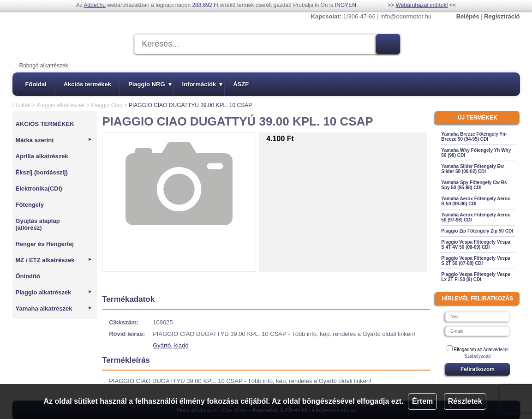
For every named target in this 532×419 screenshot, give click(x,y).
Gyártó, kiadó (170, 345)
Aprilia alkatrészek (42, 156)
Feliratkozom (478, 369)
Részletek (465, 401)
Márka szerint (54, 140)
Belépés (468, 16)
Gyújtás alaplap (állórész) (38, 224)
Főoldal (36, 84)
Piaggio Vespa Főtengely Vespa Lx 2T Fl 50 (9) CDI (476, 277)
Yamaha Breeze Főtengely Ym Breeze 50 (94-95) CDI (474, 137)
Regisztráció (502, 16)
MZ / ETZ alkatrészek (54, 260)
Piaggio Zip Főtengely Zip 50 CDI (477, 231)
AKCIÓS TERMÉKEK (45, 124)
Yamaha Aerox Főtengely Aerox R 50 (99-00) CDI (475, 201)
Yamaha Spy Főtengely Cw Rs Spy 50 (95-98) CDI (474, 185)
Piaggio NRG (150, 84)
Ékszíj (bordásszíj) (42, 172)
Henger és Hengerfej (45, 244)
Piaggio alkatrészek (61, 105)
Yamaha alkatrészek (54, 308)
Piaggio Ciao (107, 105)
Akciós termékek (87, 84)
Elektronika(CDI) (39, 189)
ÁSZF (241, 84)
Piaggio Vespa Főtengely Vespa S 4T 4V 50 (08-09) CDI (476, 245)
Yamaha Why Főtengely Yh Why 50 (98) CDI (476, 153)
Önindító (28, 276)
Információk (203, 84)
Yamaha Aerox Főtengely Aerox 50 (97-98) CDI (475, 217)
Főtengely (30, 205)
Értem (422, 401)
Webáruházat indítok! (422, 5)
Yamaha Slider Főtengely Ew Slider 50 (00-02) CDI (472, 169)
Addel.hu (95, 5)
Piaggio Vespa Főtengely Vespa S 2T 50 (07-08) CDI (476, 261)
